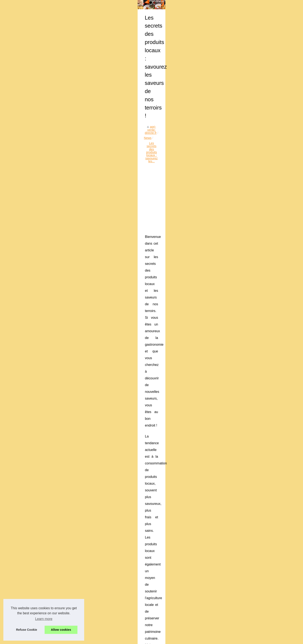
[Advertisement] (183, 162)
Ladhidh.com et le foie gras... (50, 404)
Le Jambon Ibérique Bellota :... (51, 289)
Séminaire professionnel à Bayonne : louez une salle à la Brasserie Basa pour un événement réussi (179, 610)
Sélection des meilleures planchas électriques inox (151, 594)
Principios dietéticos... (45, 499)
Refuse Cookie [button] (27, 630)
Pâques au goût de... (45, 328)
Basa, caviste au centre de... (50, 442)
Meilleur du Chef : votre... (47, 480)
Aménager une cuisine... (47, 251)
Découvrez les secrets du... (49, 413)
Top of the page (97, 639)
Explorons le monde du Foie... (51, 489)
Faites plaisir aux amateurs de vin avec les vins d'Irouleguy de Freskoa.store (168, 626)
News (126, 128)
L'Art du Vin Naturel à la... (48, 461)
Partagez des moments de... (49, 375)
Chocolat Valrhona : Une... (48, 346)
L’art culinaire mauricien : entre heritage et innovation (152, 573)
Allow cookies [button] (61, 630)
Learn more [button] (44, 619)
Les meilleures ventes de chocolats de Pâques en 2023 (240, 535)
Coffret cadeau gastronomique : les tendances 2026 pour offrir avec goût (165, 558)
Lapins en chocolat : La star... (50, 337)
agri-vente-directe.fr (106, 128)
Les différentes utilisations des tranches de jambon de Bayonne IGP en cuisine (169, 619)
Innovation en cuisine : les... (49, 366)
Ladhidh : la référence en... (49, 308)
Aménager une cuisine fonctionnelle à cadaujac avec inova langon (161, 565)
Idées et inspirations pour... (49, 384)
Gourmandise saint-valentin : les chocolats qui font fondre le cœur (161, 580)
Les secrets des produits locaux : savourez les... (166, 128)
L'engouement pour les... (47, 423)
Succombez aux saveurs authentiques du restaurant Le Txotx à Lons (163, 601)
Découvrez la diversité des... (50, 280)
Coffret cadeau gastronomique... (52, 241)
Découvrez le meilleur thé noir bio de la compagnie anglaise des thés (163, 587)
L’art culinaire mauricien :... (49, 260)
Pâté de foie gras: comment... (50, 451)
